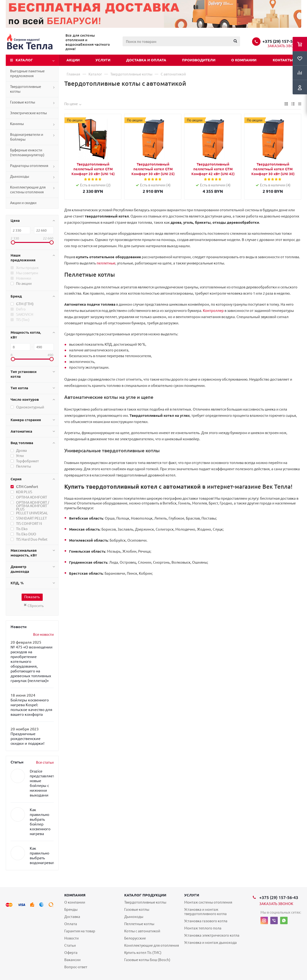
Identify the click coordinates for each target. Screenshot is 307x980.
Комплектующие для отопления (152, 945)
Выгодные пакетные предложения (27, 73)
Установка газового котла (206, 921)
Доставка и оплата (146, 60)
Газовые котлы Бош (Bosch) (147, 960)
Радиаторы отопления (29, 166)
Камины (17, 124)
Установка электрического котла (212, 935)
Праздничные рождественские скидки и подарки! (27, 739)
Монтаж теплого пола (203, 928)
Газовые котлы (23, 102)
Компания (75, 895)
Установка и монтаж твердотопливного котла (205, 912)
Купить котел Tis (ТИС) (143, 953)
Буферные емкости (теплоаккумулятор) (27, 152)
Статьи (70, 945)
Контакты (283, 60)
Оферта (71, 953)
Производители (199, 60)
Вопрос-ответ (76, 967)
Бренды (71, 909)
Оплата (71, 924)
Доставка (72, 917)
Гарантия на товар (80, 931)
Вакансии (72, 960)
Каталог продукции (145, 895)
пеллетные (106, 263)
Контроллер (213, 311)
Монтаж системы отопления (208, 902)
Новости (71, 938)
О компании (244, 60)
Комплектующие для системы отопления (28, 190)
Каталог (24, 60)
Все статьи (45, 762)
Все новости (43, 634)
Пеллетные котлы (139, 924)
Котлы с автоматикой (142, 931)
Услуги (103, 60)
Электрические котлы (28, 113)
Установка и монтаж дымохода (210, 943)
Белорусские (135, 938)
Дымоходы (20, 176)
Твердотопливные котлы (26, 89)
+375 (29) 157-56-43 (282, 41)
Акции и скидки (23, 203)
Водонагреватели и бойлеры (27, 137)
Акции (73, 60)
